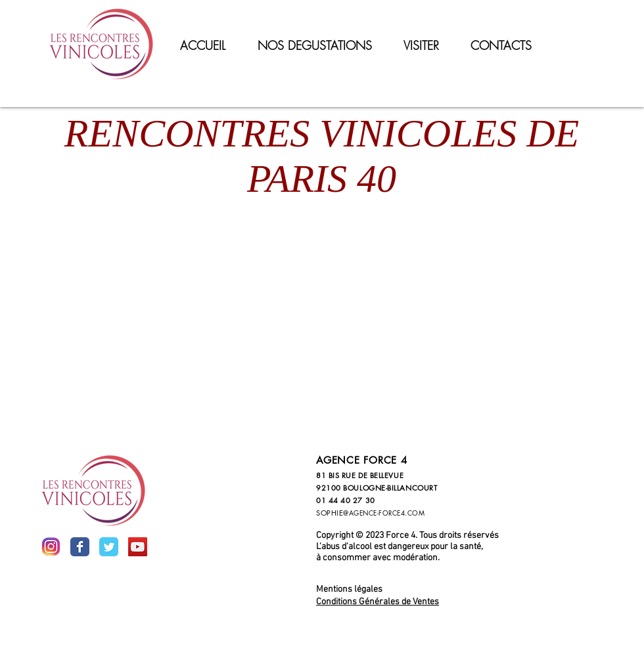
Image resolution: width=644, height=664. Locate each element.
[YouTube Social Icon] (138, 547)
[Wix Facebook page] (80, 547)
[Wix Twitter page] (109, 547)
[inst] (51, 547)
